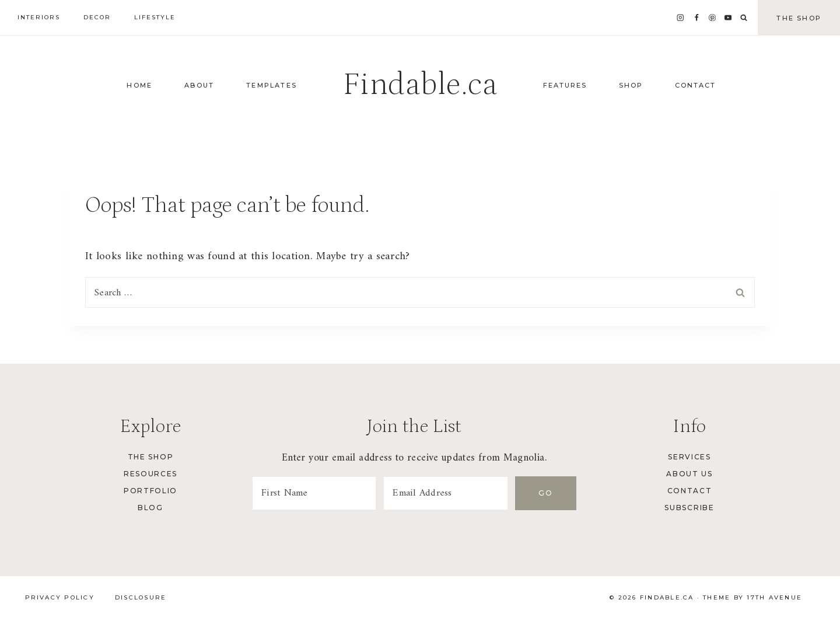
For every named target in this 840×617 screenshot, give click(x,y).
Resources (150, 474)
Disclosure (141, 597)
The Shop (799, 18)
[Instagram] (680, 18)
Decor (97, 17)
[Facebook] (696, 18)
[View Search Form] (744, 18)
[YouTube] (728, 18)
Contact (690, 491)
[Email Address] (448, 493)
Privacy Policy (60, 597)
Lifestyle (155, 17)
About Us (689, 474)
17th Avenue (774, 597)
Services (689, 457)
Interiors (39, 17)
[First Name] (315, 493)
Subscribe (689, 508)
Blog (150, 508)
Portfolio (150, 491)
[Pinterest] (713, 18)
